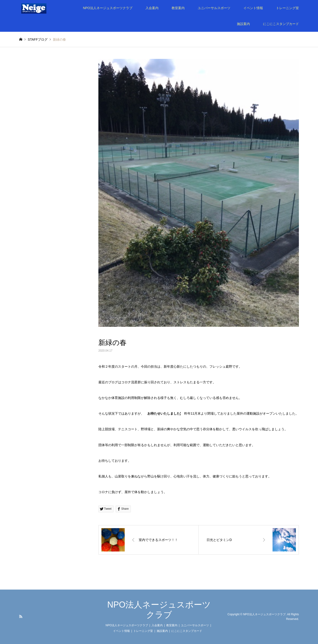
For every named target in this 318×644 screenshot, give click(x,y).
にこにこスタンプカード (281, 24)
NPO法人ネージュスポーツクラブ (108, 8)
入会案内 (152, 8)
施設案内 (243, 24)
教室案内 (178, 8)
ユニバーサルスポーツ (214, 8)
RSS (21, 616)
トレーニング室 (287, 8)
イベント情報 (253, 8)
